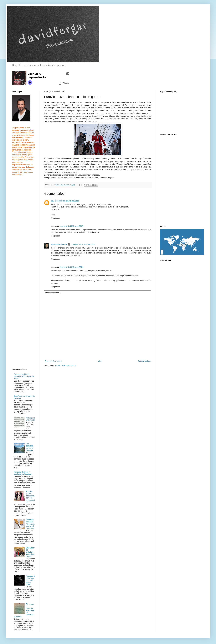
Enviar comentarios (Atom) (66, 365)
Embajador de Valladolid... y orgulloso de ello (30, 552)
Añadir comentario (53, 293)
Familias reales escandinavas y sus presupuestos (30, 497)
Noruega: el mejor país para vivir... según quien (31, 580)
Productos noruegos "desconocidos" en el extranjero (30, 524)
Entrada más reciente (53, 361)
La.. (53, 201)
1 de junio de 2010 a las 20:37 (71, 226)
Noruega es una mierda (31, 419)
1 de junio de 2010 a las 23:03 (83, 244)
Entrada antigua (144, 361)
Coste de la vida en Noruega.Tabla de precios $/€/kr (24, 376)
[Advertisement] (69, 392)
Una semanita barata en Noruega (30, 447)
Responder (55, 218)
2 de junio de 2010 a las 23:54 (71, 267)
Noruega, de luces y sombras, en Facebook (23, 473)
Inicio (100, 361)
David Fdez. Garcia (59, 244)
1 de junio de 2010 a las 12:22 (67, 201)
